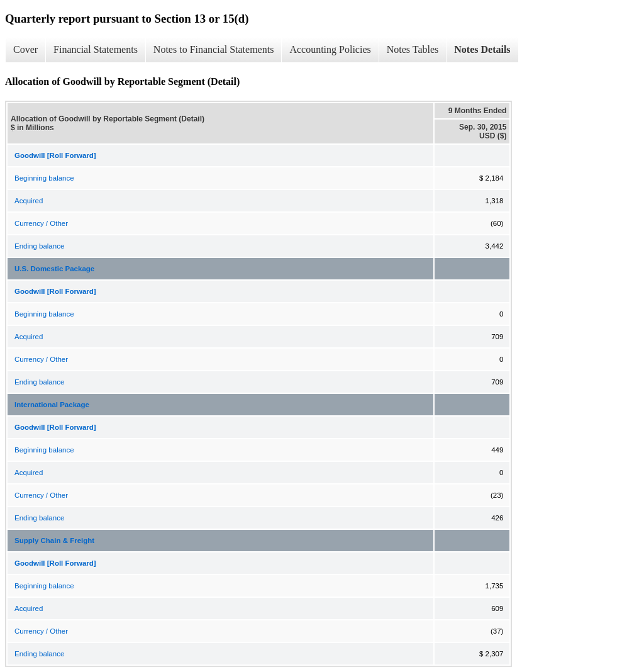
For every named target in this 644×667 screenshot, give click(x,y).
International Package (52, 405)
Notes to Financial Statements (214, 49)
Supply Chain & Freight (54, 541)
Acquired (29, 201)
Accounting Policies (330, 49)
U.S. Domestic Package (54, 269)
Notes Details (482, 49)
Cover (25, 49)
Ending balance (39, 246)
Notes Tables (413, 49)
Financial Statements (96, 49)
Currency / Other (41, 223)
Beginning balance (44, 178)
